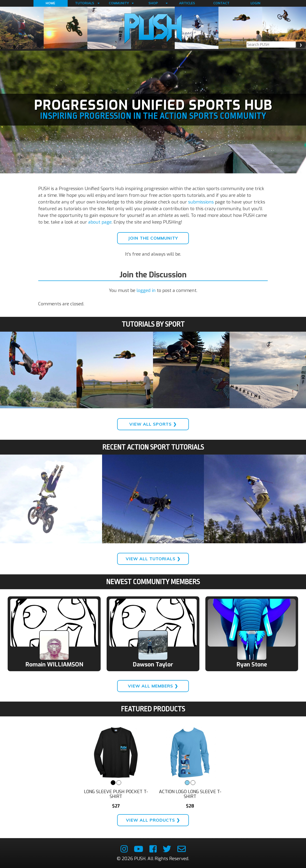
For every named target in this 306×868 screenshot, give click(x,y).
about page (100, 222)
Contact (221, 3)
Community (119, 3)
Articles (187, 3)
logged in (146, 290)
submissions (201, 202)
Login (255, 3)
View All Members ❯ (153, 686)
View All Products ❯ (153, 820)
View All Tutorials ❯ (153, 559)
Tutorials (85, 3)
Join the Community (153, 238)
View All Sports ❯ (153, 424)
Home (50, 3)
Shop (153, 3)
